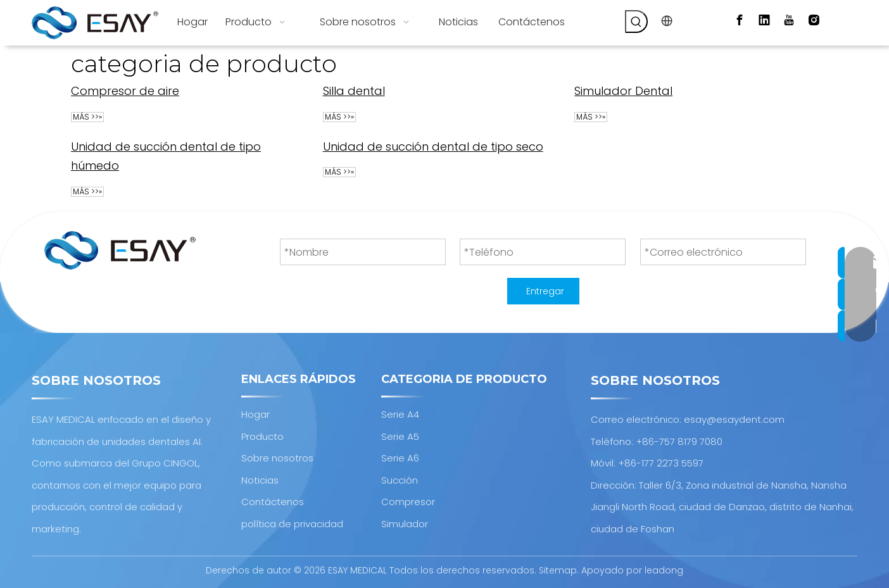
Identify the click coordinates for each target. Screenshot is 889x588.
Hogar (255, 414)
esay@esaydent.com (734, 419)
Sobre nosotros (277, 458)
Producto (262, 436)
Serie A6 (400, 458)
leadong (664, 570)
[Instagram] (814, 20)
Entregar (545, 291)
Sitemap (558, 570)
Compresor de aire (125, 91)
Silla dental (354, 91)
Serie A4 (400, 414)
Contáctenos (273, 502)
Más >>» (87, 117)
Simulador (405, 524)
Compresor (408, 502)
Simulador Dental (623, 91)
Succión (400, 480)
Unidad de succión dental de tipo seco (433, 147)
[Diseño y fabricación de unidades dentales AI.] (120, 250)
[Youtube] (789, 20)
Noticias (260, 480)
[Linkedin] (764, 20)
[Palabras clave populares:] (636, 22)
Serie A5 (400, 436)
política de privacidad (292, 524)
